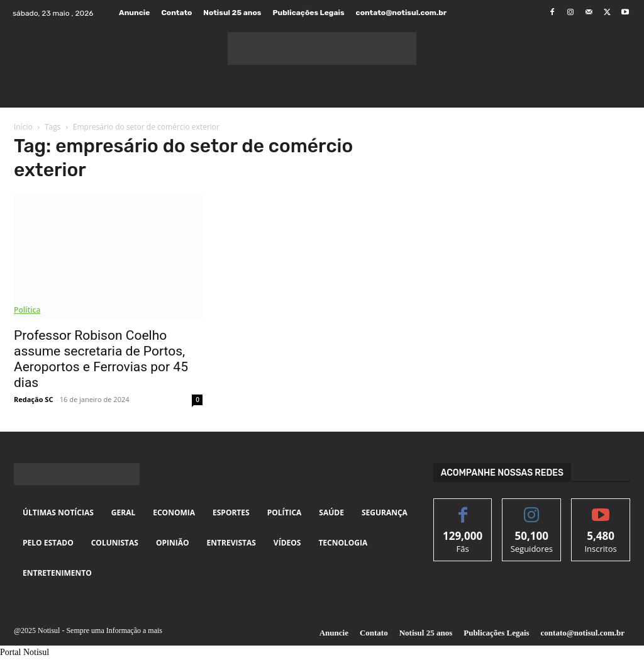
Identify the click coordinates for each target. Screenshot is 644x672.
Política (27, 310)
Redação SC (33, 399)
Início (23, 127)
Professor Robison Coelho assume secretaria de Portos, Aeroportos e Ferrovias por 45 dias (101, 359)
